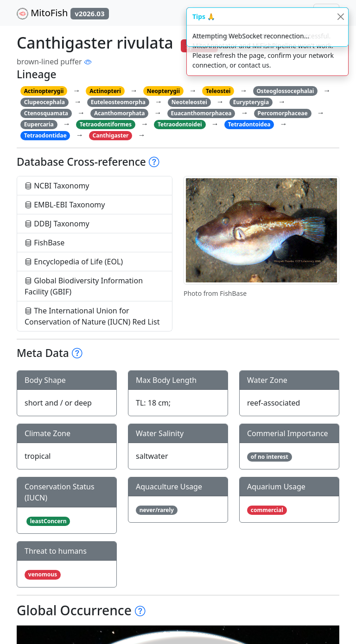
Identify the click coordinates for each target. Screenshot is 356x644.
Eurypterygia (251, 102)
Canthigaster (111, 135)
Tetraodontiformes (106, 124)
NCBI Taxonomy (57, 186)
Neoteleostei (189, 102)
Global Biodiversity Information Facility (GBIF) (84, 286)
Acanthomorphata (120, 113)
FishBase (44, 243)
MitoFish (63, 13)
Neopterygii (163, 91)
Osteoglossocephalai (285, 91)
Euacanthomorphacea (201, 113)
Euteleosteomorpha (118, 102)
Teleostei (218, 91)
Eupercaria (39, 124)
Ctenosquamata (46, 113)
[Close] (340, 16)
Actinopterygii (44, 91)
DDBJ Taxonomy (57, 224)
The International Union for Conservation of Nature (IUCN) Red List (92, 316)
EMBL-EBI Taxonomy (65, 205)
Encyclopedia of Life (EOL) (74, 262)
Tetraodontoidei (180, 124)
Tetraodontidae (45, 135)
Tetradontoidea (249, 124)
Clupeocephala (44, 102)
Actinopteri (105, 91)
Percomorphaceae (282, 113)
